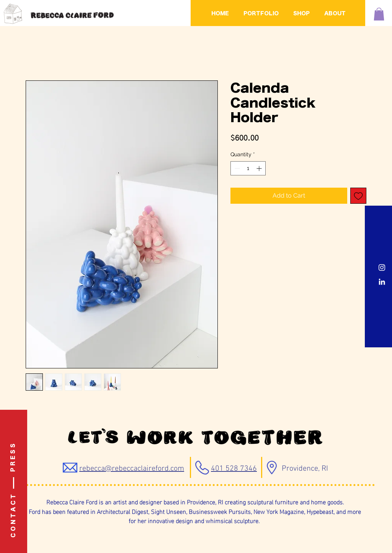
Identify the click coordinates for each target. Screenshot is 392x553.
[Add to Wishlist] (358, 196)
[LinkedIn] (382, 282)
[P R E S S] (13, 458)
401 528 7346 (234, 469)
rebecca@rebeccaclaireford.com (132, 469)
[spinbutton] (248, 168)
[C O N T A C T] (14, 516)
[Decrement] (236, 168)
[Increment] (260, 168)
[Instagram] (382, 268)
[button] (379, 14)
